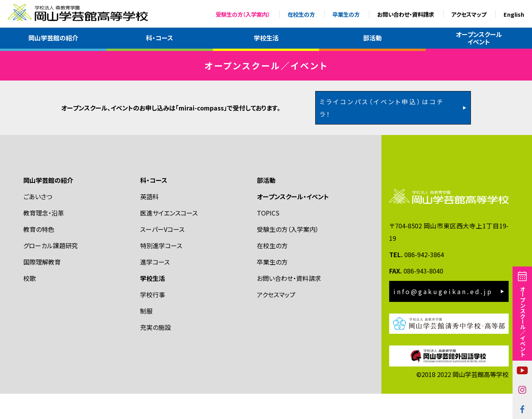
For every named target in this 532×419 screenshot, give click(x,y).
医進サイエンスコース (169, 238)
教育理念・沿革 (44, 238)
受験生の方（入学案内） (243, 14)
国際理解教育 (42, 287)
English (514, 14)
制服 (146, 336)
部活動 (372, 38)
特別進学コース (161, 271)
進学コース (155, 287)
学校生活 (266, 38)
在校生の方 (301, 14)
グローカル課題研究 (51, 271)
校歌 (30, 303)
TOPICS (268, 238)
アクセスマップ (469, 14)
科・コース (160, 38)
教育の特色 (39, 254)
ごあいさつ (38, 222)
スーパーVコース (162, 254)
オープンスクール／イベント (522, 321)
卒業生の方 (346, 14)
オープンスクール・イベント (293, 222)
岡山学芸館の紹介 (53, 38)
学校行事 (153, 320)
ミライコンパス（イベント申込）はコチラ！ (382, 133)
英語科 (149, 222)
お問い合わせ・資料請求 (406, 14)
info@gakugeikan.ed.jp (443, 317)
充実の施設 (155, 352)
